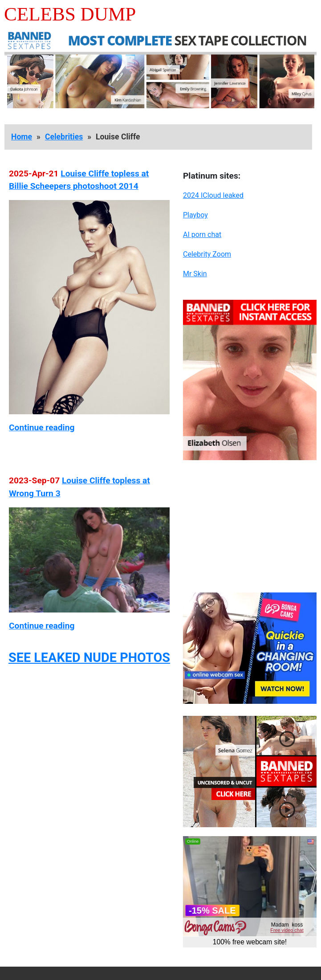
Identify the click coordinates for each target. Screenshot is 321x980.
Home (22, 137)
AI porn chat (202, 235)
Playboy (195, 215)
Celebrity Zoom (207, 254)
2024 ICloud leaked (213, 195)
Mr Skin (195, 274)
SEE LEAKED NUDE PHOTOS (89, 657)
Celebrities (64, 137)
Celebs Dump (70, 14)
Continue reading (42, 427)
